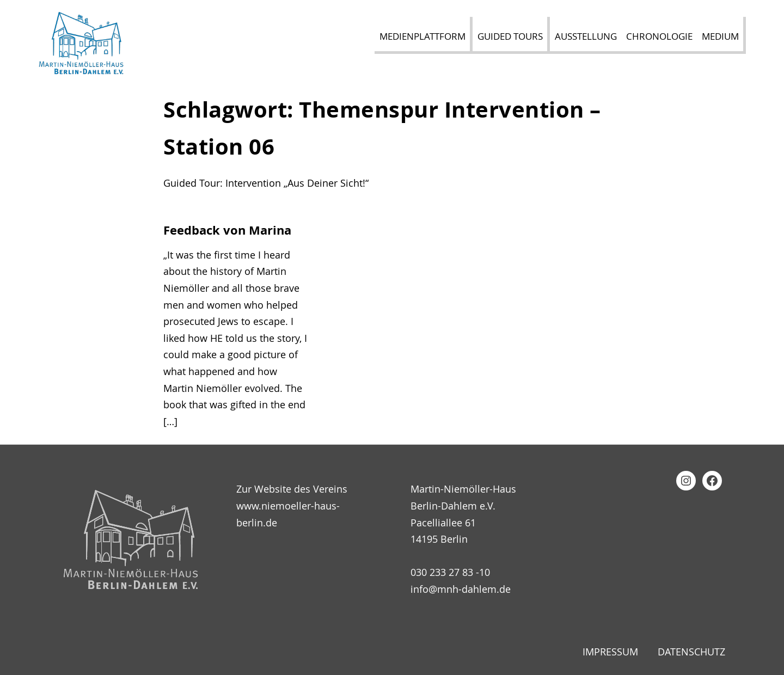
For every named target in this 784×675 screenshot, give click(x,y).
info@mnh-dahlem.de (461, 589)
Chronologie (659, 36)
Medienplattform (422, 36)
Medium (720, 36)
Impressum (610, 652)
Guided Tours (510, 36)
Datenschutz (691, 652)
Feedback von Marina (227, 230)
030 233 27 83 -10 (450, 572)
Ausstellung (586, 36)
